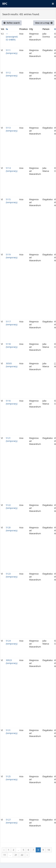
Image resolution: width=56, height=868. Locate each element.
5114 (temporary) (12, 169)
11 (5, 855)
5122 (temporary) (12, 507)
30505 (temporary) (12, 365)
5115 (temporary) (12, 201)
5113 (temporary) (12, 129)
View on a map (44, 23)
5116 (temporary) (12, 402)
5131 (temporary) (12, 732)
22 (22, 855)
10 (49, 850)
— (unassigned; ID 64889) (12, 37)
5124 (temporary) (12, 642)
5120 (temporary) (12, 529)
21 (16, 855)
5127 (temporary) (12, 821)
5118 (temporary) (12, 345)
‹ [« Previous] (4, 850)
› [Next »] (27, 855)
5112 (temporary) (12, 74)
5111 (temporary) (12, 52)
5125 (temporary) (12, 778)
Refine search (12, 23)
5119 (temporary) (12, 256)
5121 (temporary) (12, 439)
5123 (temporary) (12, 575)
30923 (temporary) (12, 662)
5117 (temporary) (12, 323)
